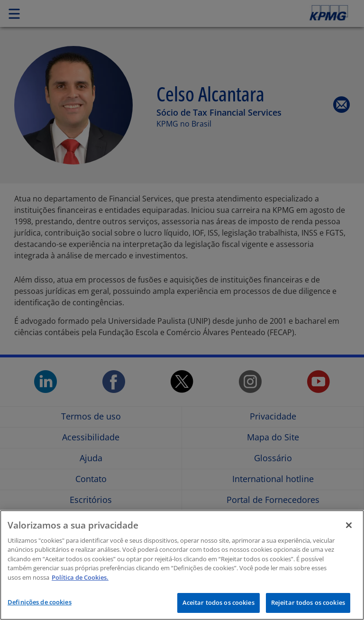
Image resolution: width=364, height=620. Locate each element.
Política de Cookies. (80, 577)
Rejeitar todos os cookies (308, 602)
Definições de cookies (40, 602)
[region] (182, 565)
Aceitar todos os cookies (218, 602)
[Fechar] (349, 525)
